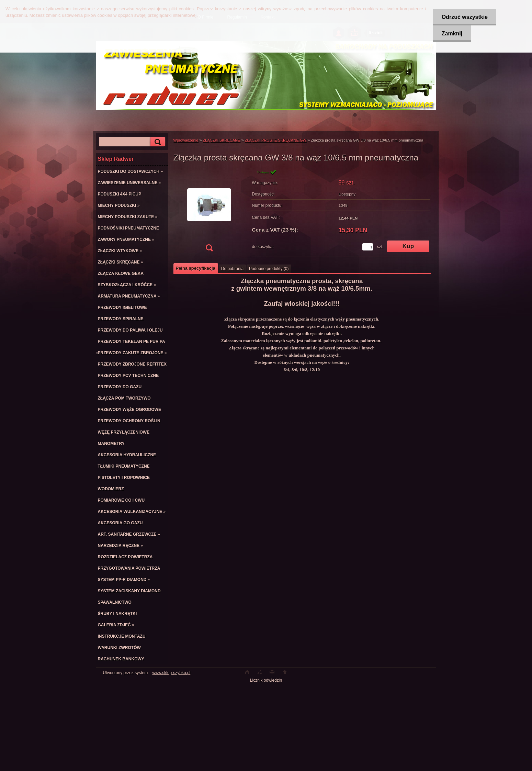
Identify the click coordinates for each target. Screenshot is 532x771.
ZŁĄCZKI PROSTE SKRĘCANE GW (276, 140)
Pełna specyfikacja (196, 268)
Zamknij (452, 33)
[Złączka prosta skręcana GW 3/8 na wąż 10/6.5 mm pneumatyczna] (209, 213)
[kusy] (368, 247)
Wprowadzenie (186, 140)
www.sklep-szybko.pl (172, 673)
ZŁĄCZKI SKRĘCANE (222, 140)
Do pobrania (232, 269)
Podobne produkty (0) (269, 269)
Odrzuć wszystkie (464, 17)
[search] (157, 142)
